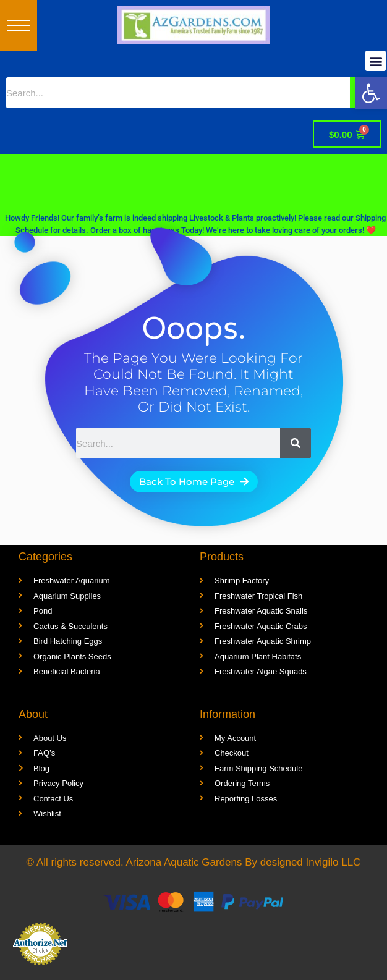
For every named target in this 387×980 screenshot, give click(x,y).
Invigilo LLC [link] (334, 862)
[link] (371, 93)
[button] (19, 25)
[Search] (296, 443)
